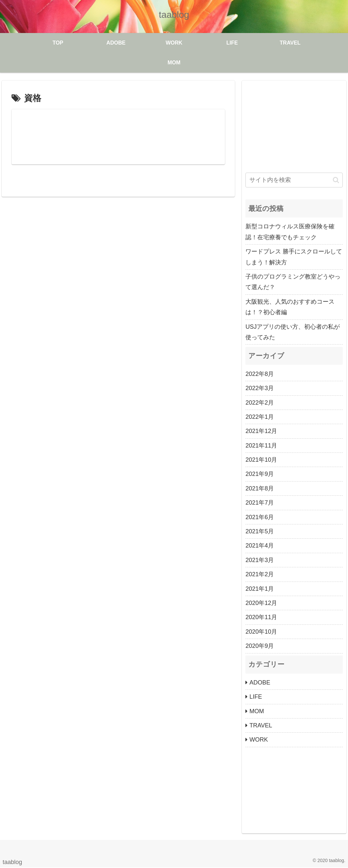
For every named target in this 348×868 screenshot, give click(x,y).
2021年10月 (261, 460)
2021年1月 (260, 589)
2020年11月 (261, 617)
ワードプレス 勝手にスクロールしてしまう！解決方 (294, 257)
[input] (294, 180)
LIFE (256, 697)
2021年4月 (260, 546)
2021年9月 (260, 474)
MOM (257, 711)
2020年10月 (261, 632)
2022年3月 (260, 388)
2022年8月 (260, 374)
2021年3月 (260, 560)
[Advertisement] (294, 125)
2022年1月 (260, 417)
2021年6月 (260, 517)
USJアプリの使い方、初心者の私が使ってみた (293, 332)
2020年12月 (261, 603)
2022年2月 (260, 403)
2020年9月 (260, 646)
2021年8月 (260, 488)
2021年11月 (261, 446)
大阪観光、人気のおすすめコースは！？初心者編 (290, 307)
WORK (259, 740)
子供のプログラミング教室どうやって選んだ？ (293, 282)
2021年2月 (260, 574)
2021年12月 (261, 431)
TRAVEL (261, 725)
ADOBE (260, 683)
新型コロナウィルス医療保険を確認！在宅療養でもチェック (290, 232)
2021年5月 (260, 531)
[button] (336, 180)
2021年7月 (260, 503)
